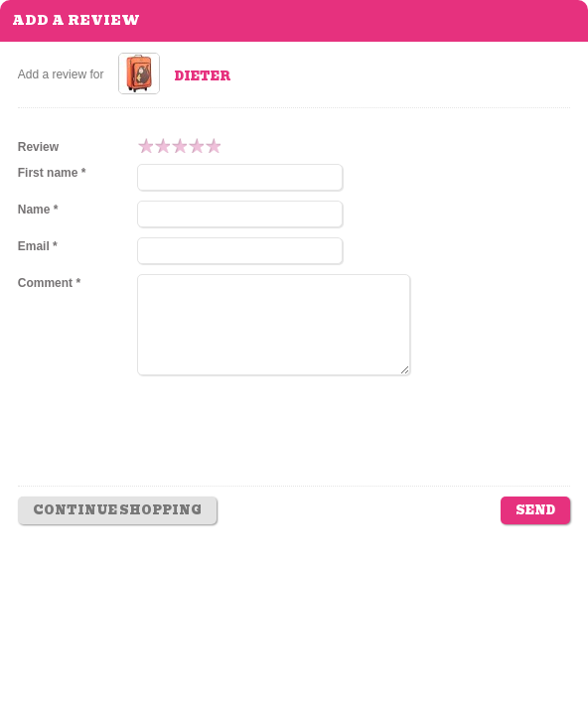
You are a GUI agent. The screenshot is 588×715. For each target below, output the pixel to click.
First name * (52, 173)
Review (38, 147)
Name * (38, 210)
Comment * (49, 283)
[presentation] (288, 445)
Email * (38, 246)
